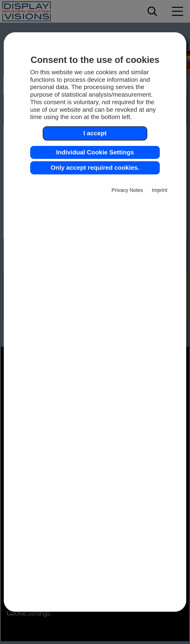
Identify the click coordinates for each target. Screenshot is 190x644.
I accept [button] (95, 133)
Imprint (160, 190)
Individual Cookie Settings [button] (95, 152)
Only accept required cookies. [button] (95, 168)
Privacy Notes (127, 190)
